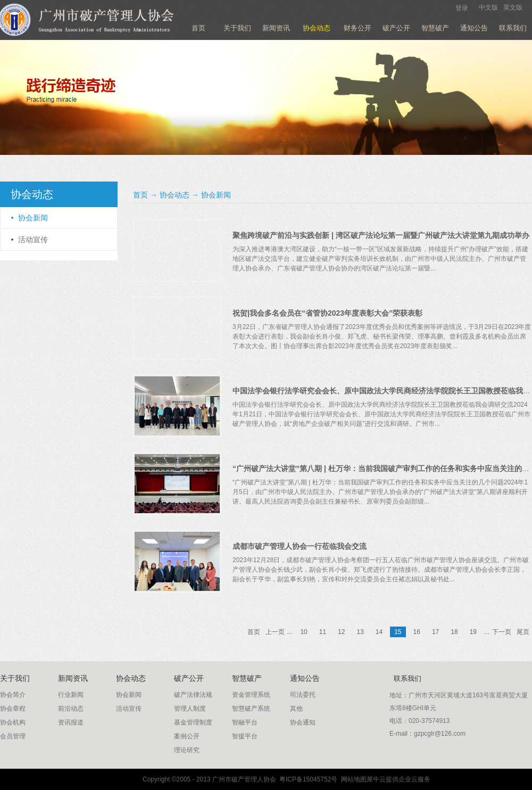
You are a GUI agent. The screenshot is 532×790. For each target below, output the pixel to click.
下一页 (502, 632)
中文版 (488, 7)
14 (379, 632)
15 (398, 632)
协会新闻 (216, 195)
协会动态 (174, 195)
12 (341, 632)
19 (473, 632)
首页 (198, 28)
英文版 (513, 7)
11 (323, 632)
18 (454, 632)
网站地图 (352, 779)
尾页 (523, 632)
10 (304, 632)
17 (435, 632)
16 (417, 632)
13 (360, 632)
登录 (462, 8)
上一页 (275, 632)
